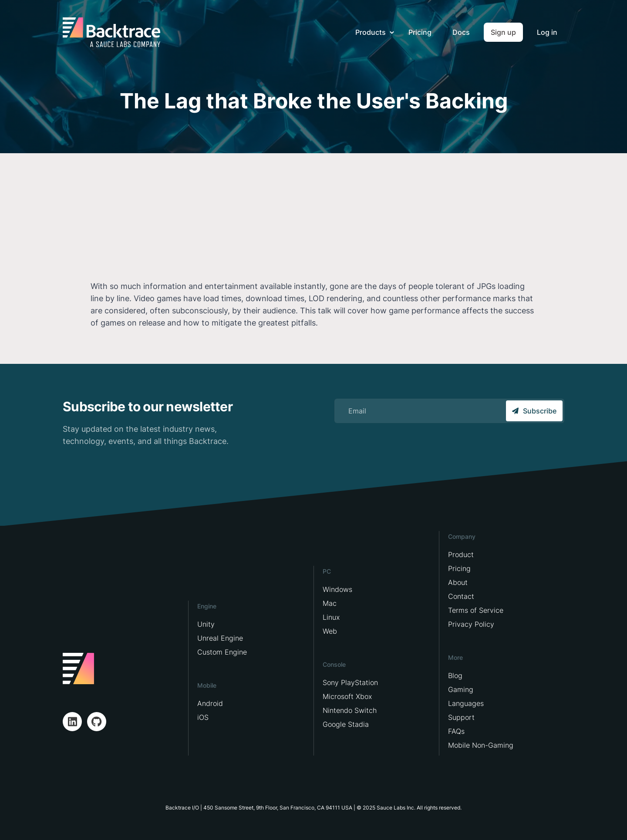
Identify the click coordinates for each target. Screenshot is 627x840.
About (458, 582)
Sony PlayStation (350, 682)
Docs (461, 32)
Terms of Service (476, 610)
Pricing (420, 32)
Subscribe (534, 411)
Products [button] (371, 32)
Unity (206, 624)
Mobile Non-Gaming (481, 745)
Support (461, 717)
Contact (461, 596)
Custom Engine (222, 652)
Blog (455, 675)
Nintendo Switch (350, 710)
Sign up (503, 32)
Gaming (461, 689)
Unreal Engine (220, 638)
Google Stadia (346, 724)
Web (330, 631)
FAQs (456, 731)
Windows (337, 589)
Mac (330, 603)
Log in (547, 32)
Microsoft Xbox (347, 696)
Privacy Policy (471, 624)
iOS (203, 717)
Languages (466, 703)
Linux (331, 617)
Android (210, 703)
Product (461, 554)
